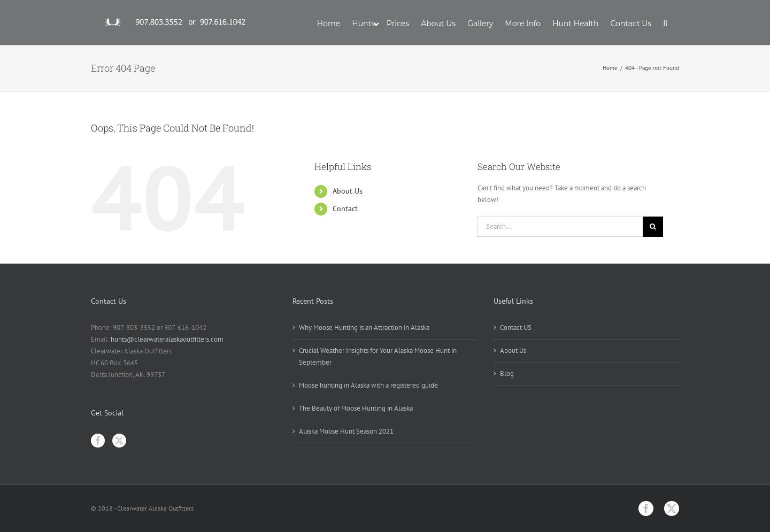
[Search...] (560, 227)
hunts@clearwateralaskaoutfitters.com (167, 339)
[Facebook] (98, 441)
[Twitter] (119, 441)
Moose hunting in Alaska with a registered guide (368, 385)
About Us (348, 191)
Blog (507, 373)
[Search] (653, 227)
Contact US (516, 327)
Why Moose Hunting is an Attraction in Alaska (364, 327)
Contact (345, 209)
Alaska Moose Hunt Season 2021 (346, 431)
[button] (665, 22)
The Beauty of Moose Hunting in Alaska (356, 408)
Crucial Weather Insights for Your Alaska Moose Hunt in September (378, 356)
